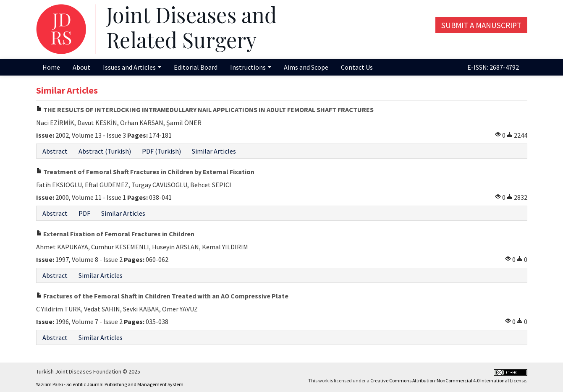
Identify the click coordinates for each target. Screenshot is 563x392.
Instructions (251, 67)
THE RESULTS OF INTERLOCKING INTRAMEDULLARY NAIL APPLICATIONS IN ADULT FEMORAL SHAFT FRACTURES (205, 110)
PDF (84, 213)
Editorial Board (196, 67)
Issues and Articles (132, 67)
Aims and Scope (306, 67)
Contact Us (357, 67)
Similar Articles (214, 151)
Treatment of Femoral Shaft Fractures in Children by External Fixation (145, 172)
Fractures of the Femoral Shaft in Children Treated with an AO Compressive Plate (162, 296)
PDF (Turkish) (161, 151)
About (81, 67)
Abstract (55, 151)
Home (51, 67)
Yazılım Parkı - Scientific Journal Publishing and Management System (110, 384)
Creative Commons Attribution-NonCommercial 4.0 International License (448, 380)
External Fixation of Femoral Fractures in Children (115, 234)
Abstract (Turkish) (105, 151)
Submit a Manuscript (481, 25)
